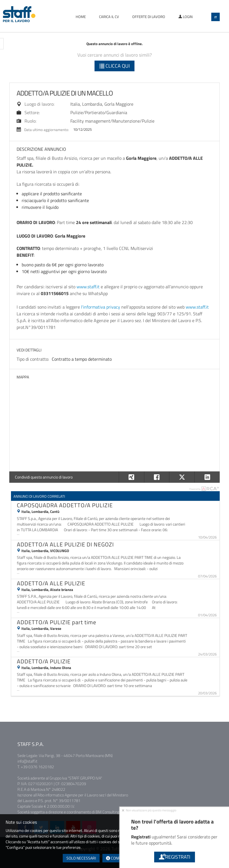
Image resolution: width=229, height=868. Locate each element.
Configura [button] (118, 858)
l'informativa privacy (101, 307)
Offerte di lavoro (149, 17)
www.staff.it (88, 287)
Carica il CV (109, 17)
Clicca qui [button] (115, 66)
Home (81, 17)
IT (216, 17)
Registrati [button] (174, 857)
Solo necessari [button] (81, 858)
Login (186, 17)
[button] (207, 477)
